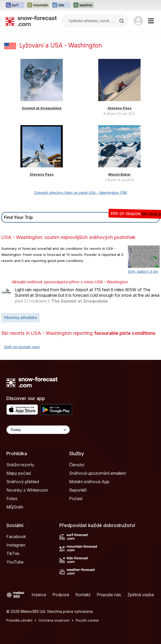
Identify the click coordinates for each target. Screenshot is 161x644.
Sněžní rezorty (20, 465)
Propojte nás (109, 595)
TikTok (13, 553)
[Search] (122, 21)
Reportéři (78, 490)
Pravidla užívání (19, 620)
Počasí (76, 499)
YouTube (15, 562)
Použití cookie (87, 620)
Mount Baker (120, 174)
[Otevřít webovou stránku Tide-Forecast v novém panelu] (61, 5)
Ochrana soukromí (54, 620)
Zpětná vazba (141, 595)
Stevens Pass (120, 108)
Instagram (16, 545)
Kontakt (83, 595)
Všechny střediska (21, 318)
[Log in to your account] (138, 21)
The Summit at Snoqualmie (79, 301)
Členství (77, 465)
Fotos (12, 499)
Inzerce (39, 595)
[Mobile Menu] (151, 21)
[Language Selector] (38, 430)
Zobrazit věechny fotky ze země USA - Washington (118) (81, 192)
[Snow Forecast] (31, 21)
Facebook (16, 537)
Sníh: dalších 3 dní (143, 271)
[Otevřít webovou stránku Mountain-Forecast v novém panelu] (38, 5)
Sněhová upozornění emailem (98, 473)
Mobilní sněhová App (89, 482)
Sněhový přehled (23, 482)
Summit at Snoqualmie (42, 108)
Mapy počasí (19, 473)
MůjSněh (15, 507)
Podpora (61, 595)
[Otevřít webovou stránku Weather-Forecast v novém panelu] (83, 5)
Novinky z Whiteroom (27, 490)
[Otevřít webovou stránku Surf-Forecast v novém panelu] (15, 5)
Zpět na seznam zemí (22, 347)
